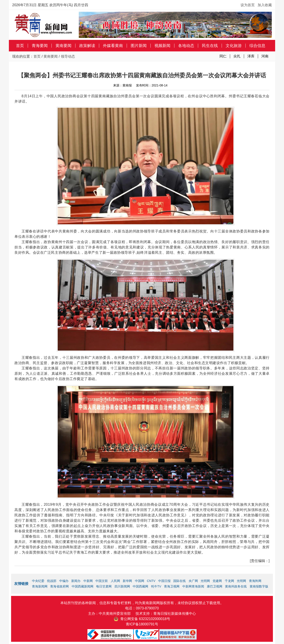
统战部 (52, 581)
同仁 (223, 56)
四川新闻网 (122, 586)
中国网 (140, 581)
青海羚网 (255, 581)
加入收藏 (265, 5)
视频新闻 (162, 46)
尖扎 (237, 56)
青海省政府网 (59, 586)
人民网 (115, 581)
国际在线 (179, 581)
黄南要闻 (63, 46)
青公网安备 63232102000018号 (142, 619)
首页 (20, 46)
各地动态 (186, 46)
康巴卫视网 (215, 586)
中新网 (88, 581)
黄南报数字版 (259, 586)
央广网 (193, 581)
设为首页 (248, 5)
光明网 (205, 581)
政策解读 (87, 46)
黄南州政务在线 (236, 586)
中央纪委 (38, 581)
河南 (265, 56)
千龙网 (229, 581)
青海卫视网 (172, 586)
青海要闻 (40, 46)
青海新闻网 (40, 586)
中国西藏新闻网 (83, 586)
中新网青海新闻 (193, 586)
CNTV (151, 581)
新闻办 (76, 581)
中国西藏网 (140, 586)
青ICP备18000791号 (142, 624)
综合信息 (257, 46)
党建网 (217, 581)
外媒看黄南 (113, 46)
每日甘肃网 (104, 586)
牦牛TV (156, 586)
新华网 (127, 581)
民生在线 (210, 46)
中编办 (64, 581)
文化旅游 (234, 46)
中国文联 (102, 581)
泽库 (251, 56)
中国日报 (164, 581)
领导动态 (68, 56)
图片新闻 (139, 46)
